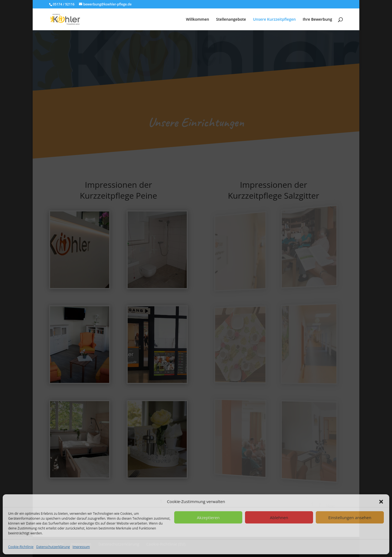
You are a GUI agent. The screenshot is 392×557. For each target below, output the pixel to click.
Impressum (81, 547)
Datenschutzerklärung (53, 547)
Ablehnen (279, 517)
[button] (381, 502)
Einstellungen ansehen (350, 517)
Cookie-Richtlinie (21, 547)
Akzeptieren (208, 517)
